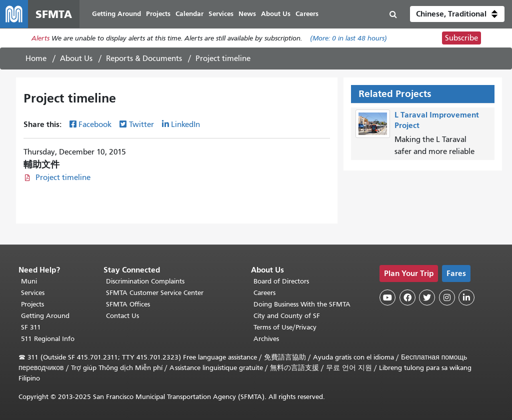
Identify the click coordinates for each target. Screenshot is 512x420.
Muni (29, 281)
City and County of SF (287, 316)
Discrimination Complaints (145, 281)
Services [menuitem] (221, 14)
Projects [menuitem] (158, 14)
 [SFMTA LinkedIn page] (466, 297)
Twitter (141, 124)
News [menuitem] (247, 14)
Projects (32, 304)
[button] (457, 14)
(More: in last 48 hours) (348, 38)
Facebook (95, 124)
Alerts (40, 38)
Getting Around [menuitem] (116, 14)
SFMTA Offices (128, 304)
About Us (76, 58)
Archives (266, 339)
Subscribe (461, 38)
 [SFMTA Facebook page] (407, 297)
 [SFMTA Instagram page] (447, 297)
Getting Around (45, 316)
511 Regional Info (48, 339)
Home (36, 58)
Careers (264, 293)
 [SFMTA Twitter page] (427, 297)
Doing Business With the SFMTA (302, 304)
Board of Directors (281, 281)
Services (33, 293)
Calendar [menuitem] (189, 14)
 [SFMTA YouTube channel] (387, 297)
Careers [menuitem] (307, 14)
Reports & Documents (144, 58)
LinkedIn (185, 124)
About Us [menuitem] (276, 14)
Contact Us (122, 316)
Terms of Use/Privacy (285, 327)
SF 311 (31, 327)
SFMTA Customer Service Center (155, 293)
